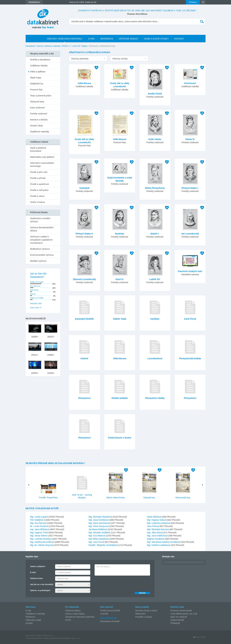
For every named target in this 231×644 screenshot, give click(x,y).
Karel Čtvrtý (190, 319)
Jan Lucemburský (190, 234)
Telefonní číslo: (37, 578)
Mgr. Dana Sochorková (100, 523)
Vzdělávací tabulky (39, 66)
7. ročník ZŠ (75, 46)
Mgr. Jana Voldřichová (158, 536)
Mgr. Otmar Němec (39, 536)
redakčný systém (50, 638)
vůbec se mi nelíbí (37, 298)
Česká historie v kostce (120, 438)
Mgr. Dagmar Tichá (39, 533)
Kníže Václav (155, 139)
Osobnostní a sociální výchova (40, 220)
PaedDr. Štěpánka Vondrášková (104, 545)
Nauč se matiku (178, 617)
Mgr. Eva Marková (97, 536)
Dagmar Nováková (156, 539)
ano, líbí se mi (35, 286)
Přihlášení (193, 2)
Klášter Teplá (120, 319)
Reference (31, 617)
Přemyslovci (84, 398)
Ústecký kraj (149, 498)
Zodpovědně (176, 620)
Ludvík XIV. (155, 279)
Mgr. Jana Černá (97, 542)
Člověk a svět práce (39, 190)
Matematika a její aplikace (42, 157)
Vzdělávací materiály (35, 614)
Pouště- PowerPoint (48, 498)
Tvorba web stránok (34, 638)
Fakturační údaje (33, 620)
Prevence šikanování (180, 611)
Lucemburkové (155, 358)
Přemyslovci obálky (155, 398)
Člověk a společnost (39, 184)
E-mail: (33, 572)
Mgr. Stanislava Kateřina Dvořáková (164, 542)
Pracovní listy (36, 90)
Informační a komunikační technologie (42, 165)
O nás (28, 611)
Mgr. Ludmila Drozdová (41, 539)
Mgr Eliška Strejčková (99, 539)
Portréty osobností (39, 114)
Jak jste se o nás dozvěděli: (42, 584)
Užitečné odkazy (73, 611)
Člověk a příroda (38, 178)
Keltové (84, 358)
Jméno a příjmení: (38, 566)
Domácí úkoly (37, 126)
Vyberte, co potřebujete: (40, 590)
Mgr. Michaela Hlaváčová (101, 517)
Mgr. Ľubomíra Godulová (159, 523)
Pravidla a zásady (144, 617)
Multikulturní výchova (40, 249)
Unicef (103, 614)
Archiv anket (35, 308)
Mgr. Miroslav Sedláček (100, 533)
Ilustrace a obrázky (39, 120)
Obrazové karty (37, 102)
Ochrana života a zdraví (146, 611)
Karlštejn (155, 319)
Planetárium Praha (109, 621)
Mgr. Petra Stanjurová (99, 526)
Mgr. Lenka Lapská (39, 517)
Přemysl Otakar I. (190, 188)
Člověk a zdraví (37, 196)
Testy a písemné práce (41, 96)
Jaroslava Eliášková (98, 529)
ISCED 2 (65, 46)
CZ (203, 2)
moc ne (33, 294)
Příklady (174, 623)
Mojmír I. (155, 234)
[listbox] (88, 59)
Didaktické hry (37, 84)
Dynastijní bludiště (84, 319)
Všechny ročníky (120, 59)
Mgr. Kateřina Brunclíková (42, 542)
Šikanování (141, 614)
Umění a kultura (38, 202)
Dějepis (85, 46)
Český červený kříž (109, 611)
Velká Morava (84, 83)
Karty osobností (37, 108)
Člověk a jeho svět (39, 172)
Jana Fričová (153, 526)
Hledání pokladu (120, 398)
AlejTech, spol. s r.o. (72, 638)
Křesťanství (190, 83)
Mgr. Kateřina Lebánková (159, 545)
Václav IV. (190, 139)
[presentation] (117, 583)
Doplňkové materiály (40, 132)
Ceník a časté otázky (75, 614)
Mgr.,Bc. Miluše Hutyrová (42, 545)
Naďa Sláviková (155, 517)
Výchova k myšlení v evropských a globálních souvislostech (41, 240)
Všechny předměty (80, 59)
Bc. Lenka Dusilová (39, 526)
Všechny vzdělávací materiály (49, 46)
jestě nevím (34, 290)
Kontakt (29, 623)
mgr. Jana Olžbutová (40, 529)
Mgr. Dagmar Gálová (157, 520)
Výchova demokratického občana (42, 229)
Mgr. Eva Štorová (38, 523)
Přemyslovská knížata (190, 358)
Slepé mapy (36, 78)
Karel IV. (120, 279)
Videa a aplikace (38, 72)
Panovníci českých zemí (190, 271)
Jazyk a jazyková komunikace (38, 149)
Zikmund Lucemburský (84, 279)
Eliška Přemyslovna (155, 188)
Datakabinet (30, 46)
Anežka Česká (155, 94)
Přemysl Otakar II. (84, 234)
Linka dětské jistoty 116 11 (183, 614)
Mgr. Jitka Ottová (155, 533)
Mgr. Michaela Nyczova (158, 529)
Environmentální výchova (42, 255)
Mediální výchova (38, 261)
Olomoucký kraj (183, 498)
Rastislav (120, 234)
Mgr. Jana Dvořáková (99, 520)
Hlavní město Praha (116, 498)
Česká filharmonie (109, 618)
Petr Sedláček (37, 520)
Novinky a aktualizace (40, 60)
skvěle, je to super (37, 282)
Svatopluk (84, 188)
